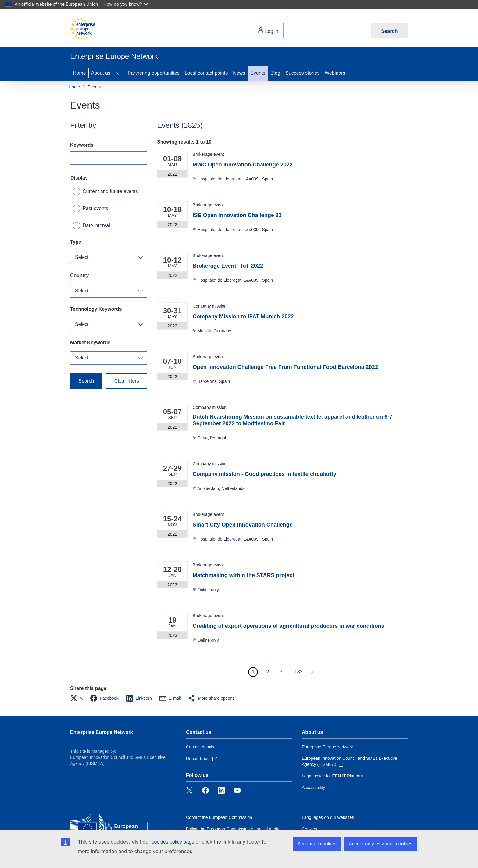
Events (258, 73)
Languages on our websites (328, 817)
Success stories (302, 73)
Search (389, 31)
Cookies (310, 829)
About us (101, 73)
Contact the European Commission (219, 817)
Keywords (82, 145)
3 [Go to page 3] (281, 672)
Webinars (335, 73)
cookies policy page (173, 842)
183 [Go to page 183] (299, 672)
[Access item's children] (118, 73)
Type (76, 242)
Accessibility (313, 788)
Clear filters (127, 381)
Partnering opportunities (154, 73)
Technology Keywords (96, 309)
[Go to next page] (312, 672)
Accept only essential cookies (381, 844)
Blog (275, 73)
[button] (78, 698)
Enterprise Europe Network (102, 732)
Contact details (200, 747)
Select (82, 257)
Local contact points (206, 73)
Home (79, 73)
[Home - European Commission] (83, 29)
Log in (268, 30)
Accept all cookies (317, 844)
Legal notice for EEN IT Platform (332, 776)
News (239, 73)
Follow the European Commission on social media (233, 829)
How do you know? (126, 4)
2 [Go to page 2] (268, 672)
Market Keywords (90, 343)
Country (79, 275)
